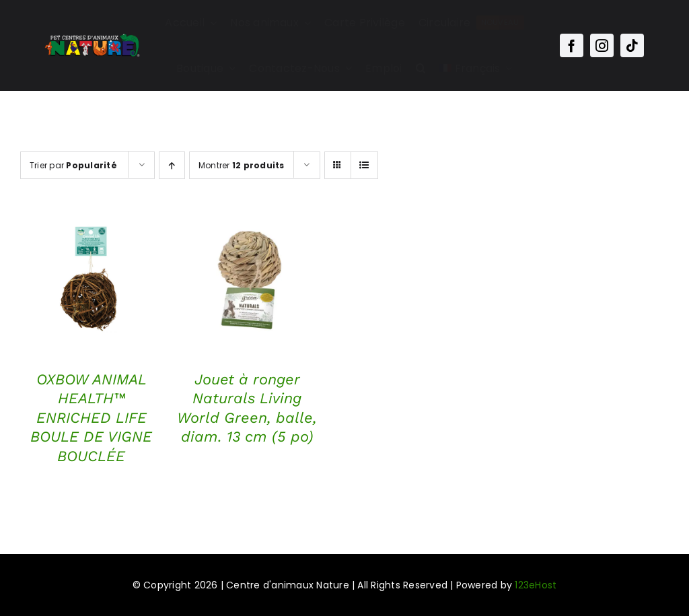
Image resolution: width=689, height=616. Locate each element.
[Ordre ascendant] (172, 165)
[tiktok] (632, 45)
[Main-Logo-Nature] (92, 37)
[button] (421, 69)
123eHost (536, 585)
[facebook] (572, 45)
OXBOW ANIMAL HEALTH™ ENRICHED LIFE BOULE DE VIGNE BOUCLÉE (91, 418)
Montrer (242, 165)
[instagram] (602, 45)
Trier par (73, 165)
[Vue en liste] (364, 165)
